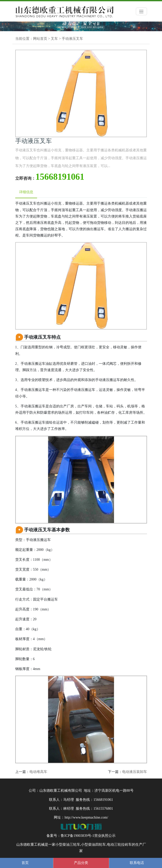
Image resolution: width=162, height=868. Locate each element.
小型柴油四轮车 (93, 845)
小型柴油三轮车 (68, 845)
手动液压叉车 (72, 39)
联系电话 (137, 863)
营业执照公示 (105, 836)
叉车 (54, 39)
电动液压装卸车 (135, 772)
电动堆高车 (38, 772)
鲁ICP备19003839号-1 (77, 836)
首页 (25, 863)
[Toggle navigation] (141, 11)
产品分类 (81, 863)
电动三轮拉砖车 (119, 845)
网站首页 (40, 39)
